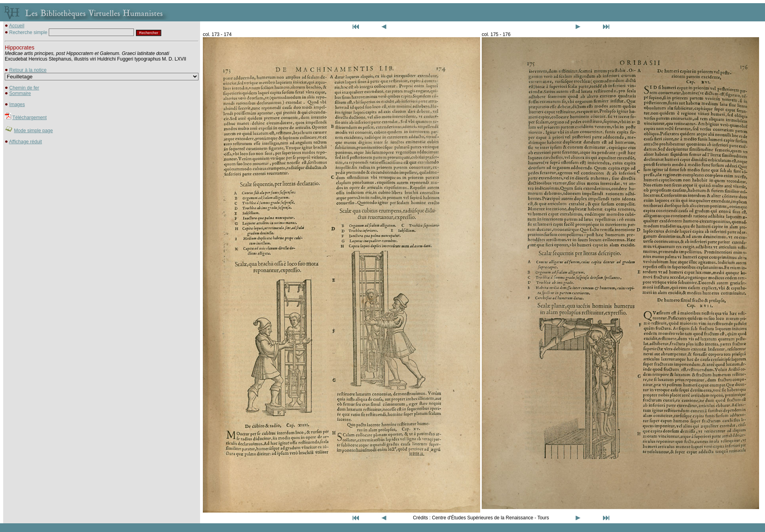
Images (17, 104)
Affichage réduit (26, 142)
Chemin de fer (24, 88)
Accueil (17, 26)
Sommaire (20, 93)
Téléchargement (30, 118)
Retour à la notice (28, 70)
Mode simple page (33, 131)
